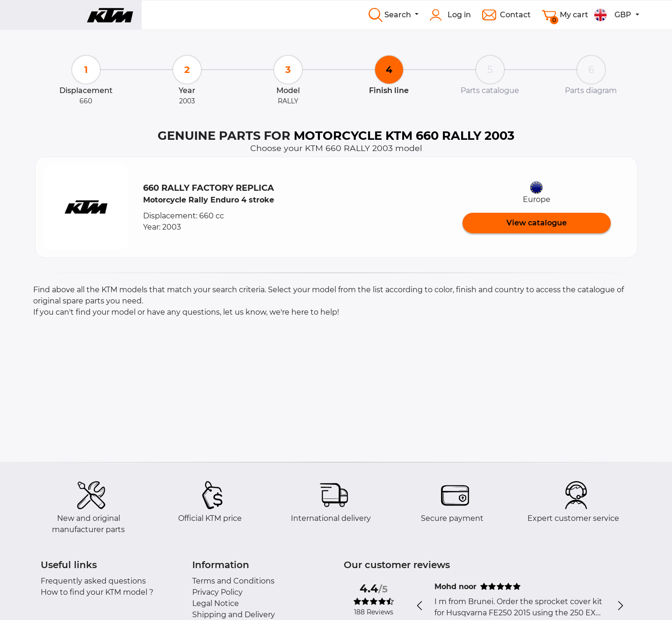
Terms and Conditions (233, 581)
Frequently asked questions (93, 581)
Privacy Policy (217, 592)
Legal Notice (216, 603)
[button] (86, 207)
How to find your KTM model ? (97, 592)
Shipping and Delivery (234, 615)
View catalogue (537, 223)
